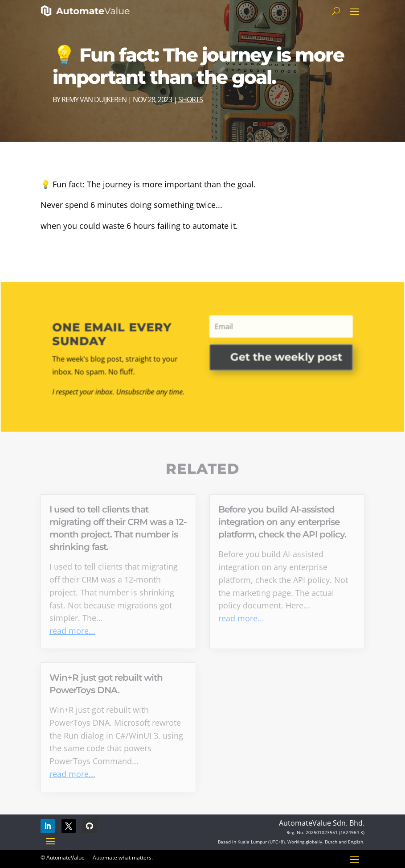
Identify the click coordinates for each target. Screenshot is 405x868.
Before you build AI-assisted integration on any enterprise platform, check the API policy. (282, 522)
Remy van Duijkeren (94, 99)
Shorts (190, 99)
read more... (72, 631)
